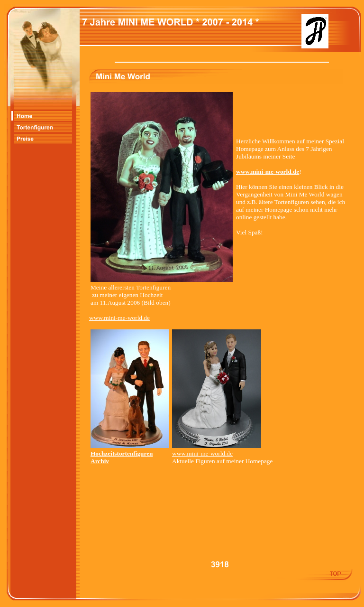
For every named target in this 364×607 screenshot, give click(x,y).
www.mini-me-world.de (119, 318)
